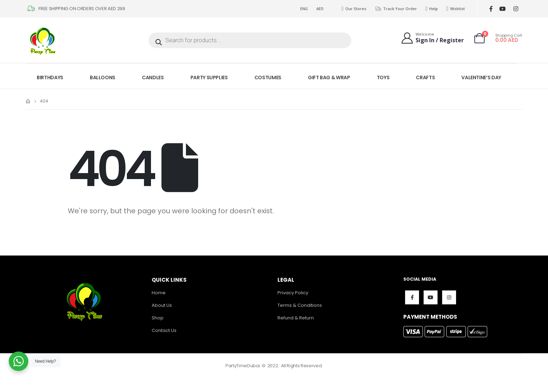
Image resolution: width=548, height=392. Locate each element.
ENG (304, 9)
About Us (162, 305)
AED (320, 9)
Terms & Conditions (300, 305)
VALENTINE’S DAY (481, 77)
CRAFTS (425, 77)
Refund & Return (296, 318)
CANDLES (153, 77)
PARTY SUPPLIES (209, 77)
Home (159, 293)
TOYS (383, 77)
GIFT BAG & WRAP (329, 77)
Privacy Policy (293, 293)
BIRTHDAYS (50, 77)
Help (432, 9)
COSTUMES (268, 77)
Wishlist (456, 9)
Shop (158, 318)
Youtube (431, 297)
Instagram (449, 297)
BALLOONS (103, 77)
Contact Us (164, 330)
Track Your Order (396, 9)
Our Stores (354, 9)
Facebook (412, 297)
